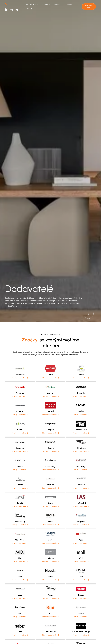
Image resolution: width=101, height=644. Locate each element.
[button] (47, 5)
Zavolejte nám (89, 6)
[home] (15, 7)
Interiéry (57, 4)
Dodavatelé (67, 4)
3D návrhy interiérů (33, 4)
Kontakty (29, 8)
